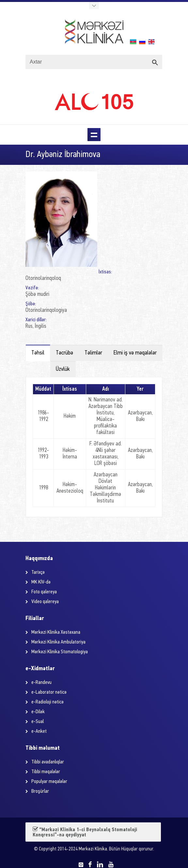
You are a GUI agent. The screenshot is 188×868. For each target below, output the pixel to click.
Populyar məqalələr (49, 782)
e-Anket (39, 731)
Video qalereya (45, 602)
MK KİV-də (41, 582)
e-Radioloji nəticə (47, 702)
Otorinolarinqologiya (46, 310)
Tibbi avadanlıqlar (48, 762)
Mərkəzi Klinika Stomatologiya (60, 652)
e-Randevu (41, 683)
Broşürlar (40, 791)
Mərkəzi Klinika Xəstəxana (56, 632)
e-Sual (38, 722)
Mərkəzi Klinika (93, 849)
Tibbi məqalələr (46, 772)
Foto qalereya (44, 592)
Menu (94, 135)
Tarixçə (38, 572)
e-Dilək (38, 712)
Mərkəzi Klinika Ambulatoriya (58, 642)
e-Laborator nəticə (49, 692)
